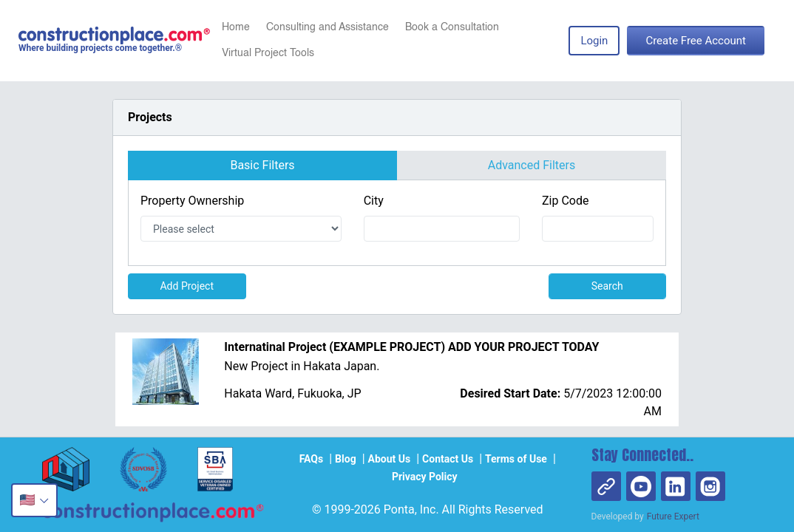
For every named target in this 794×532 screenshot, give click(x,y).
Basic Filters (262, 165)
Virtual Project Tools (268, 53)
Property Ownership (192, 201)
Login (594, 41)
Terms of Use (516, 459)
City (374, 201)
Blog (346, 459)
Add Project (187, 286)
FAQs (312, 459)
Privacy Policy (425, 477)
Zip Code (565, 201)
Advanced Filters (532, 165)
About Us (390, 459)
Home (236, 27)
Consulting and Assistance (328, 27)
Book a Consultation (452, 27)
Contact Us (448, 459)
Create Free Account (696, 41)
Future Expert (673, 516)
